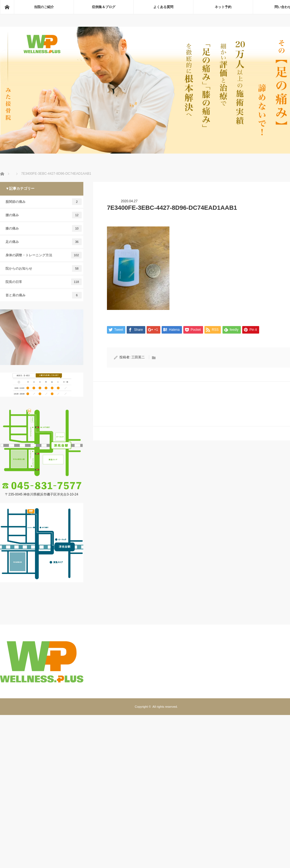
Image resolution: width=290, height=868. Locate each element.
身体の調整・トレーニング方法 (44, 255)
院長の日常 (44, 282)
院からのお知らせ (44, 268)
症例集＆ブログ (104, 7)
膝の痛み (44, 228)
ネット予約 (223, 7)
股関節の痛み (44, 202)
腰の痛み (44, 215)
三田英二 (138, 357)
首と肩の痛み (44, 295)
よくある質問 (163, 7)
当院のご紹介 (44, 7)
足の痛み (44, 242)
